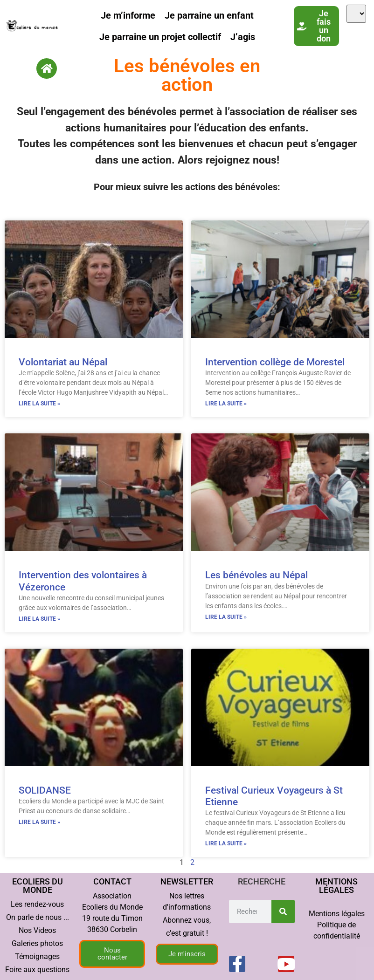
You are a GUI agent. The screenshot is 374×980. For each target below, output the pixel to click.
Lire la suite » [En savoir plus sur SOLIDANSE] (39, 822)
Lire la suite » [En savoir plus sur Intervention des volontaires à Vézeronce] (39, 619)
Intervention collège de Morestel (275, 362)
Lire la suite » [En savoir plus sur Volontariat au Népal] (39, 404)
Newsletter (187, 881)
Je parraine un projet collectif (160, 37)
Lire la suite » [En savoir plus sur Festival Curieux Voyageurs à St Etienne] (226, 843)
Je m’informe (128, 15)
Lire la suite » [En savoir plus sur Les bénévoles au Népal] (226, 617)
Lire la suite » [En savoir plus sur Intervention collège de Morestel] (226, 404)
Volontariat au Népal (63, 362)
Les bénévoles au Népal (256, 575)
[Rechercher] (283, 911)
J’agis (243, 37)
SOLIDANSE (45, 790)
